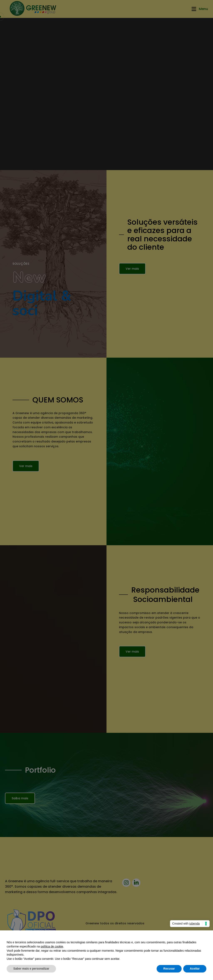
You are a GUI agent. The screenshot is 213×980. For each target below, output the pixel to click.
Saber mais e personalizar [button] (31, 969)
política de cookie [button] (52, 946)
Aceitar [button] (195, 969)
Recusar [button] (169, 969)
